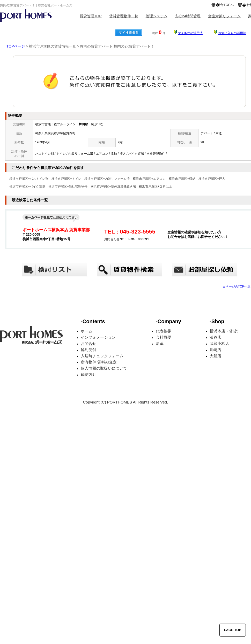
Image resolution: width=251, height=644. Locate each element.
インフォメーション (98, 337)
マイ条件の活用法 (190, 33)
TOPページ (16, 46)
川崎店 (215, 350)
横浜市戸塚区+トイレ (66, 179)
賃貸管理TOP (91, 16)
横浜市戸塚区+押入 (212, 179)
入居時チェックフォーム (102, 356)
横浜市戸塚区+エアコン (149, 179)
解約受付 (88, 350)
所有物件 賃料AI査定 (99, 362)
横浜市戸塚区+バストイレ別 (29, 179)
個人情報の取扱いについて (104, 368)
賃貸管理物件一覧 (124, 16)
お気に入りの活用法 (232, 33)
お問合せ (88, 343)
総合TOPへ (225, 5)
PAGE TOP (233, 630)
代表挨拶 (164, 331)
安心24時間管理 (188, 16)
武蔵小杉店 (219, 343)
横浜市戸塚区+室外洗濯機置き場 (113, 187)
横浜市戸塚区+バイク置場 (27, 187)
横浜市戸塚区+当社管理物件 (68, 187)
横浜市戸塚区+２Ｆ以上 (155, 187)
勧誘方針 (88, 374)
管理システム (157, 16)
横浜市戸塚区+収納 (182, 179)
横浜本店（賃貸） (225, 331)
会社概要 (164, 337)
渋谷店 (215, 337)
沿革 (160, 343)
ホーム (87, 331)
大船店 (215, 356)
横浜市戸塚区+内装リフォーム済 (107, 179)
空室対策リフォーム (224, 16)
